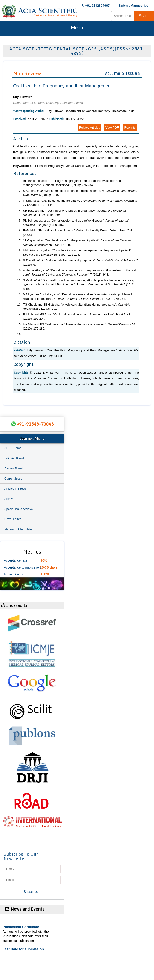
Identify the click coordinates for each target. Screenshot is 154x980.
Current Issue (13, 478)
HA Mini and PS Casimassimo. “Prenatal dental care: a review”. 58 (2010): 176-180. (79, 327)
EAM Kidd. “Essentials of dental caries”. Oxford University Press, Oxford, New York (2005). (78, 233)
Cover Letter (13, 519)
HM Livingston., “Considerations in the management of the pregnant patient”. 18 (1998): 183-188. (77, 252)
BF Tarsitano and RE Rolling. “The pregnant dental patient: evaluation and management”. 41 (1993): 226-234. (72, 183)
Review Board (14, 468)
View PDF (112, 127)
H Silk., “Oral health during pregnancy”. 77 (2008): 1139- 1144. (80, 203)
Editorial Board (14, 458)
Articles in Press (15, 489)
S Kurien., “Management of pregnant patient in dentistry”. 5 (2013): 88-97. (80, 193)
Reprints (130, 127)
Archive (9, 499)
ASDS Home (13, 448)
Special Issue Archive (19, 509)
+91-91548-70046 (35, 424)
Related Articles (90, 127)
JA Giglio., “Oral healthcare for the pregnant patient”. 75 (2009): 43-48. (78, 243)
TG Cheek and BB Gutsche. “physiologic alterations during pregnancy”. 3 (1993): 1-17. (77, 307)
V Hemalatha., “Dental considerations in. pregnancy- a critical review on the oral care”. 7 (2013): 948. (80, 273)
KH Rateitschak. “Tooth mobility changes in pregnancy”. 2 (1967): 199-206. (75, 213)
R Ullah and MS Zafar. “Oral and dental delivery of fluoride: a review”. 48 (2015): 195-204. (77, 317)
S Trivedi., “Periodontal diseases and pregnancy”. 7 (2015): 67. (80, 263)
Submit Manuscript (133, 6)
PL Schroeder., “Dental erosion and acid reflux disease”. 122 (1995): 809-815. (76, 223)
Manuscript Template (18, 529)
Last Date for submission (23, 949)
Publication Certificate (21, 927)
